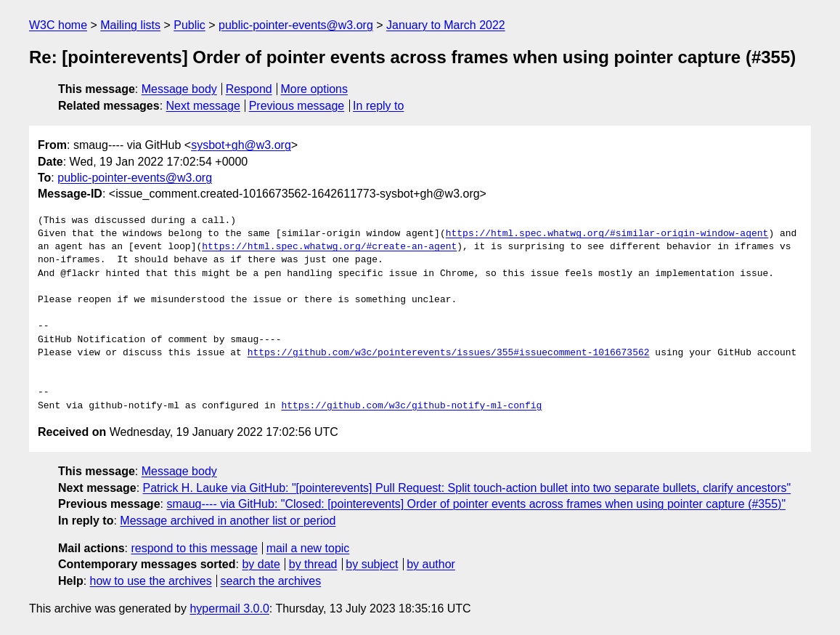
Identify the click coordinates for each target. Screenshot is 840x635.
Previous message (297, 106)
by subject (372, 564)
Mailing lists (130, 25)
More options (315, 89)
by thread (313, 564)
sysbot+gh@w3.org (241, 145)
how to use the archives (151, 581)
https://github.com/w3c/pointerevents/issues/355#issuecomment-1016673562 (449, 353)
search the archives (271, 581)
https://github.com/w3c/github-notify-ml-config (411, 406)
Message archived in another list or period (228, 521)
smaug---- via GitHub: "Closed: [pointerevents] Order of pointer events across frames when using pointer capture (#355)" (476, 504)
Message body (179, 89)
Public (189, 25)
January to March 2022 (446, 25)
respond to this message (194, 548)
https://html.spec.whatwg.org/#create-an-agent (329, 247)
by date (261, 564)
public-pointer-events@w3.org (296, 25)
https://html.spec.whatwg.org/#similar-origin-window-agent (607, 234)
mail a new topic (308, 548)
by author (431, 564)
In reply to (378, 106)
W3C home (58, 25)
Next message (203, 106)
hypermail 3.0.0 (229, 608)
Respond (249, 89)
